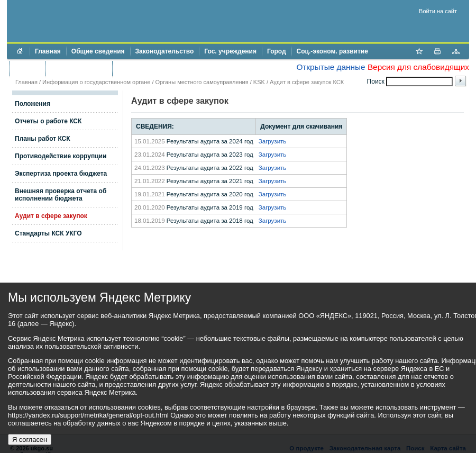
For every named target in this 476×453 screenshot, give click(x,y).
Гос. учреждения (230, 51)
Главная (48, 51)
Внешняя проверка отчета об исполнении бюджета (61, 195)
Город (277, 51)
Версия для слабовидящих (418, 67)
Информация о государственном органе (96, 82)
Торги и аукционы (79, 68)
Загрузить (273, 141)
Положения (33, 104)
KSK (259, 82)
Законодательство (165, 51)
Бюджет (27, 68)
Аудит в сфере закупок (51, 216)
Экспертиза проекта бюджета (61, 174)
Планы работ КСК (43, 139)
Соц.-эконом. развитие (332, 51)
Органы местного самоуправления (202, 82)
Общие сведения (98, 51)
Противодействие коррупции (163, 68)
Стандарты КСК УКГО (48, 233)
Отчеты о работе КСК (48, 121)
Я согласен (30, 440)
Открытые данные (331, 67)
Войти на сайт (438, 11)
